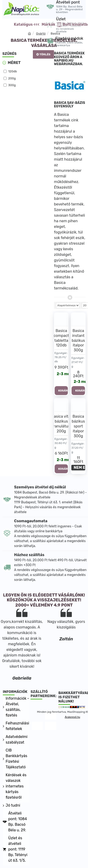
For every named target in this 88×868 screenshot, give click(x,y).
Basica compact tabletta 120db (61, 338)
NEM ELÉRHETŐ (79, 468)
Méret (14, 63)
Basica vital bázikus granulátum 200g (61, 424)
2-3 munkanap (63, 374)
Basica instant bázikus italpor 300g (78, 340)
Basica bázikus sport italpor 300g (78, 426)
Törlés (45, 54)
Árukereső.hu (72, 717)
